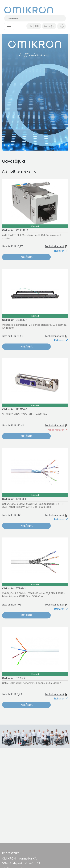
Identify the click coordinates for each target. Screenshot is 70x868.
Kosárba (26, 257)
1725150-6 (22, 409)
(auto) (48, 26)
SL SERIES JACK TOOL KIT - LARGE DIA (24, 414)
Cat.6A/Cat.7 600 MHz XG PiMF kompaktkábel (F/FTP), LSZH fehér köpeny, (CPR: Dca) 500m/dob (34, 505)
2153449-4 (22, 230)
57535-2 (21, 678)
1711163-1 (21, 499)
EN (30, 26)
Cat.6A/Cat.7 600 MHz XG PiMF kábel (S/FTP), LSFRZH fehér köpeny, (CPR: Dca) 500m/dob (34, 595)
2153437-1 (22, 320)
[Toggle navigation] (9, 26)
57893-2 (21, 588)
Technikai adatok (55, 246)
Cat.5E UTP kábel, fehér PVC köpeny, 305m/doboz (32, 683)
